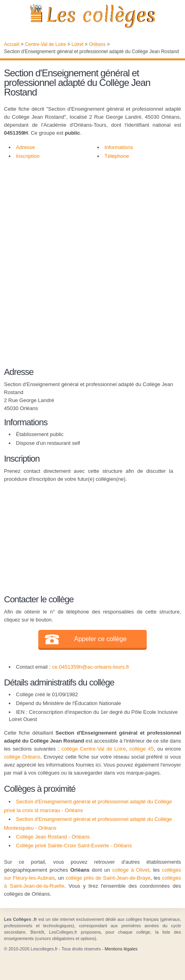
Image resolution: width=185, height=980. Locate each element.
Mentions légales (121, 949)
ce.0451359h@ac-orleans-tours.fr (91, 667)
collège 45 (142, 749)
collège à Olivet (131, 870)
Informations (119, 147)
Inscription (28, 156)
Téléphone (117, 156)
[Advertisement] (92, 261)
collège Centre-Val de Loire (94, 749)
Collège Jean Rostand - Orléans (53, 837)
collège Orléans (22, 757)
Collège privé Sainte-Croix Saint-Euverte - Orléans (74, 846)
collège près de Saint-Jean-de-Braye (108, 878)
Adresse (26, 147)
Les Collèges (92, 16)
